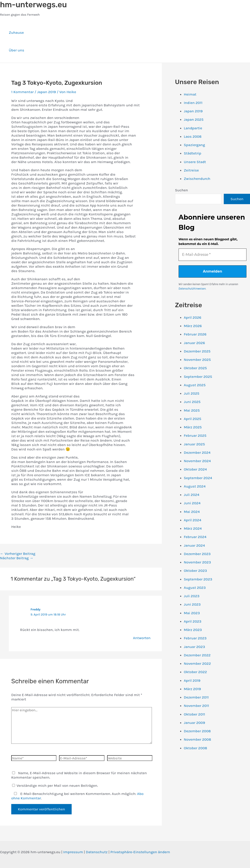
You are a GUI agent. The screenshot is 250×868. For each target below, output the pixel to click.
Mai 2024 (192, 512)
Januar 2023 (194, 647)
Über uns (17, 50)
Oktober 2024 (195, 469)
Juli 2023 (192, 596)
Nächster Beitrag (17, 558)
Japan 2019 (46, 92)
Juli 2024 (192, 495)
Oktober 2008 (196, 748)
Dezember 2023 (197, 554)
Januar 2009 (194, 723)
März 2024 (193, 528)
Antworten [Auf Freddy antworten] (142, 638)
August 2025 (195, 385)
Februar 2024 (195, 537)
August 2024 (195, 486)
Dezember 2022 (197, 655)
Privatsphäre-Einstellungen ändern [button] (140, 852)
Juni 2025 (192, 402)
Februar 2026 (195, 334)
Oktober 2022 (195, 672)
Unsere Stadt (195, 162)
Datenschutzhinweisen (192, 289)
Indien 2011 (193, 103)
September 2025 (198, 377)
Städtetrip (193, 153)
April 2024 (193, 520)
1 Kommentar (22, 92)
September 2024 (198, 478)
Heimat (190, 94)
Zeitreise (191, 170)
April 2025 (193, 419)
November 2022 (197, 663)
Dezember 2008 (197, 731)
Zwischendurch (197, 179)
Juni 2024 (192, 503)
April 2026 (193, 317)
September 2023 (198, 579)
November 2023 (197, 562)
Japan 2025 (194, 119)
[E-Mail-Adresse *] (213, 255)
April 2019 (192, 680)
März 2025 (193, 427)
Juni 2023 (192, 604)
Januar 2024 (194, 545)
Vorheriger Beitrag (18, 554)
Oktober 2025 (195, 368)
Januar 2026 (194, 343)
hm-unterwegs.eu (33, 5)
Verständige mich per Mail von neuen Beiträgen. (55, 785)
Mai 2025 (192, 410)
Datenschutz (97, 852)
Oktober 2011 (194, 714)
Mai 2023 (192, 613)
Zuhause (16, 32)
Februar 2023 (195, 638)
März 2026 (193, 326)
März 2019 (192, 689)
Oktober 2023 (195, 571)
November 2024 (197, 461)
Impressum (73, 852)
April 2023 (193, 621)
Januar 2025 (194, 444)
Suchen (182, 190)
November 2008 (198, 739)
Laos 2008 (193, 136)
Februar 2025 (195, 435)
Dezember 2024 (197, 452)
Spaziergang (194, 145)
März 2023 (193, 630)
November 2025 (197, 360)
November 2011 (196, 706)
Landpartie (193, 128)
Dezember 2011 (196, 697)
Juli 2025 (192, 393)
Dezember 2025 (197, 351)
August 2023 (195, 587)
